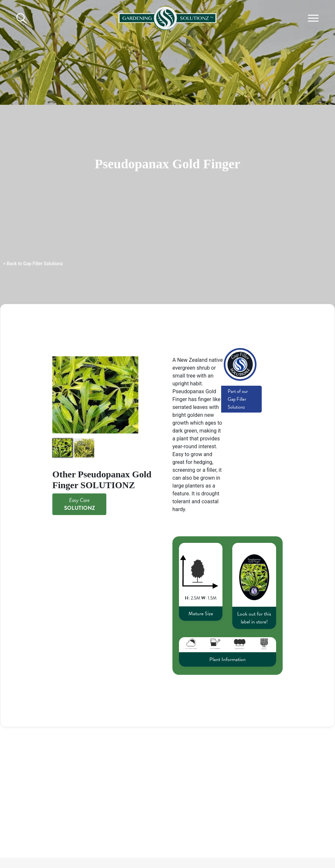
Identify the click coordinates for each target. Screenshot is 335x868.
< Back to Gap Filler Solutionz (33, 264)
